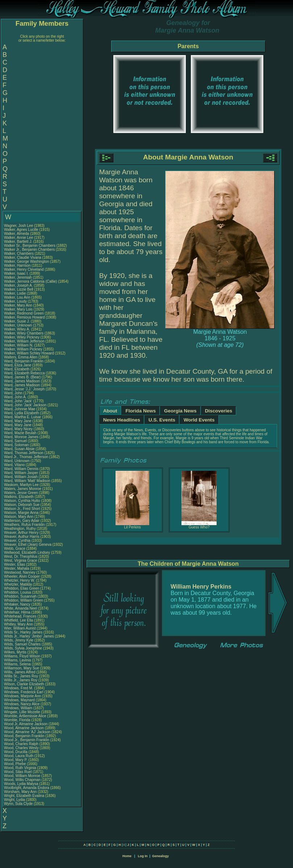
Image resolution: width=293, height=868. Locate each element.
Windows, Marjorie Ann (22, 696)
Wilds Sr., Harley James (23, 632)
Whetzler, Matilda (18, 584)
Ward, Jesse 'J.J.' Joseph (24, 389)
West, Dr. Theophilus (21, 556)
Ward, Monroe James (21, 437)
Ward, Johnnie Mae (20, 409)
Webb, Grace (15, 549)
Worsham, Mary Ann (20, 792)
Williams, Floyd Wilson (22, 656)
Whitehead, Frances (21, 616)
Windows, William (19, 708)
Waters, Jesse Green (21, 493)
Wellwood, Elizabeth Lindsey (27, 553)
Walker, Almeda (17, 234)
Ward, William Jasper (21, 473)
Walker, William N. (19, 345)
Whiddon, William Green (24, 600)
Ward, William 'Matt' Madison (27, 481)
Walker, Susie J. (17, 321)
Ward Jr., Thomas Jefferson (26, 457)
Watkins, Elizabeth (19, 497)
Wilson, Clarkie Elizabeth (24, 684)
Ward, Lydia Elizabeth (22, 413)
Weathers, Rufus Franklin (24, 525)
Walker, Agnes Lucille (21, 230)
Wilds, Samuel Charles (22, 644)
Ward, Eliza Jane (18, 365)
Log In (143, 856)
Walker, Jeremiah (18, 277)
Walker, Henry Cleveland (24, 269)
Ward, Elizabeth (17, 369)
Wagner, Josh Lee (18, 226)
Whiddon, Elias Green (22, 588)
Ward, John (14, 393)
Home (127, 856)
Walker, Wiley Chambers (24, 333)
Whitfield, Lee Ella (18, 620)
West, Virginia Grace (20, 560)
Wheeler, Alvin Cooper (22, 576)
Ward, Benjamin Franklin (24, 361)
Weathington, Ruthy (20, 529)
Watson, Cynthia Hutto (22, 501)
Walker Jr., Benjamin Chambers (29, 250)
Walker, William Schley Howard (29, 353)
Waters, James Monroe (23, 489)
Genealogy (160, 856)
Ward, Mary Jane (18, 421)
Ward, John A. (15, 397)
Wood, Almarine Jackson (24, 728)
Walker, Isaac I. (16, 273)
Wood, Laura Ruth (19, 756)
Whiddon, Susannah (21, 596)
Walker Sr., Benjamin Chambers (30, 246)
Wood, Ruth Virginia (20, 768)
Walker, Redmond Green (24, 313)
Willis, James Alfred (20, 672)
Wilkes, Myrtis (16, 652)
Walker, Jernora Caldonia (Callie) (30, 281)
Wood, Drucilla (16, 752)
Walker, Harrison (18, 265)
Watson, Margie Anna (21, 513)
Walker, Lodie (15, 293)
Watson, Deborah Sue (22, 505)
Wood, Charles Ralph (21, 744)
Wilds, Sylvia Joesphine (23, 648)
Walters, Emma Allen (21, 357)
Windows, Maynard (20, 700)
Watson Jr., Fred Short (22, 509)
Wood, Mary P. (16, 760)
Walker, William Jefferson (24, 341)
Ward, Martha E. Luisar (22, 417)
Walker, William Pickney (23, 349)
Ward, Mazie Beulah (20, 433)
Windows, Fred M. (19, 688)
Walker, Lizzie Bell (19, 289)
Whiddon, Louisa (18, 592)
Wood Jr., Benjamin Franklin (27, 740)
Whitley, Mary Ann (18, 624)
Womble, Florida (18, 720)
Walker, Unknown (18, 325)
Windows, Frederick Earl (24, 692)
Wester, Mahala (17, 568)
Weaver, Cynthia (18, 541)
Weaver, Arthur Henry (21, 533)
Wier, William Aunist (20, 628)
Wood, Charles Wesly (21, 748)
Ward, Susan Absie (19, 449)
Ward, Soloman (17, 445)
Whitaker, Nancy (18, 604)
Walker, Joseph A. (18, 285)
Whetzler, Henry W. (20, 580)
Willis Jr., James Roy (21, 680)
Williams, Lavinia (18, 660)
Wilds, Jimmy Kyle (19, 640)
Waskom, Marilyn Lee (21, 485)
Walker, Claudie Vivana (23, 258)
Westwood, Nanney (20, 572)
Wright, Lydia (15, 800)
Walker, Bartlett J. (18, 242)
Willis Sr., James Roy (21, 676)
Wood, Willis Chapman (22, 780)
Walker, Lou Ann (17, 297)
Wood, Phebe (15, 764)
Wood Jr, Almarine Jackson (26, 724)
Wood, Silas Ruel (18, 772)
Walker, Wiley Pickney (22, 337)
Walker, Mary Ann (18, 305)
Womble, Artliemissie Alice (25, 716)
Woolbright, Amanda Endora (27, 788)
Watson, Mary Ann (19, 517)
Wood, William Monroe (22, 776)
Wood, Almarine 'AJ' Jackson (27, 732)
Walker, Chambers (19, 254)
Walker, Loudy (16, 301)
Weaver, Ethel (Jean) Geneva (28, 545)
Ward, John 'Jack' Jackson (25, 405)
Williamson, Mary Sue (22, 668)
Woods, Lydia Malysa (21, 784)
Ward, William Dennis (21, 469)
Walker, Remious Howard (24, 317)
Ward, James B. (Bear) (22, 377)
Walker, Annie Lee (18, 238)
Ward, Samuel (16, 441)
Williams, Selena (18, 664)
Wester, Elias (15, 564)
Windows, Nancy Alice (22, 704)
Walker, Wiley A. (17, 329)
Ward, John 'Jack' (18, 401)
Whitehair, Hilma (18, 612)
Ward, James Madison (22, 381)
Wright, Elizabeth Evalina (24, 796)
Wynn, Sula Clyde (18, 804)
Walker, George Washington (26, 261)
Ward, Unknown (17, 461)
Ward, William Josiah (21, 477)
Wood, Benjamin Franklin (24, 736)
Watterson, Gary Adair (22, 521)
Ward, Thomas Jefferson (24, 453)
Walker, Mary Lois (18, 309)
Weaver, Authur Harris (22, 537)
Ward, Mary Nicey (18, 429)
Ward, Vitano (15, 465)
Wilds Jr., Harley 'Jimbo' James (29, 636)
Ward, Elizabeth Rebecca (24, 373)
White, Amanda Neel (20, 608)
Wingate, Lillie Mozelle (22, 712)
